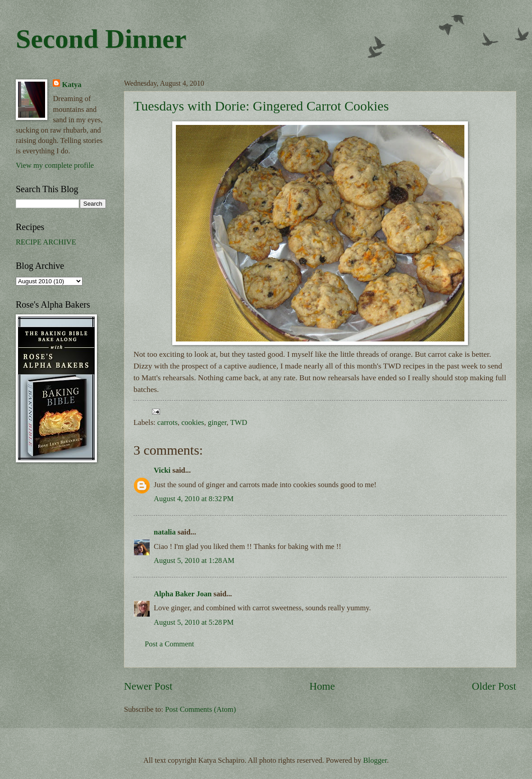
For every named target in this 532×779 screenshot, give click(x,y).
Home (322, 686)
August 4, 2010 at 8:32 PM (194, 499)
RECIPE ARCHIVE (46, 242)
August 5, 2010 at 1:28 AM (194, 560)
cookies (193, 422)
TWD (239, 422)
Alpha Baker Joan (183, 594)
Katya (71, 85)
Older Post (494, 686)
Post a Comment (169, 644)
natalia (165, 532)
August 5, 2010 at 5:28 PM (194, 622)
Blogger (375, 760)
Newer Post (148, 686)
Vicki (162, 470)
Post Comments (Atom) (200, 709)
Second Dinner (101, 39)
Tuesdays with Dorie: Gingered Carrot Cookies (261, 106)
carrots (167, 422)
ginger (217, 422)
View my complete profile (55, 165)
